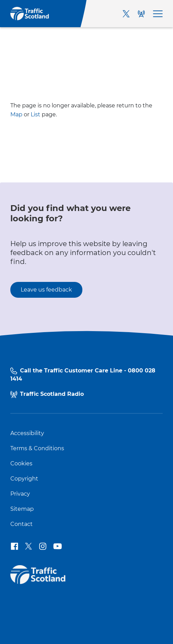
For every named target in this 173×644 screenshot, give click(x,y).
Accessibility (27, 433)
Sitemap (22, 509)
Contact (22, 524)
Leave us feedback (46, 290)
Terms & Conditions (37, 448)
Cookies (21, 464)
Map (16, 114)
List (35, 114)
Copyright (24, 479)
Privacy (20, 494)
